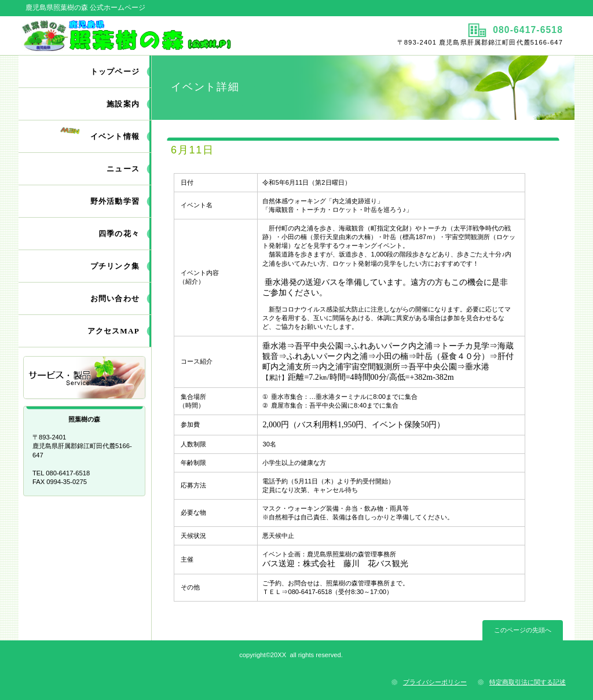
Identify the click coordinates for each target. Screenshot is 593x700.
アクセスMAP (114, 331)
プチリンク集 (115, 266)
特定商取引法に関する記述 (528, 682)
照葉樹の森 (156, 35)
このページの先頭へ (523, 630)
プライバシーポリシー (435, 682)
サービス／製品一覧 (85, 378)
